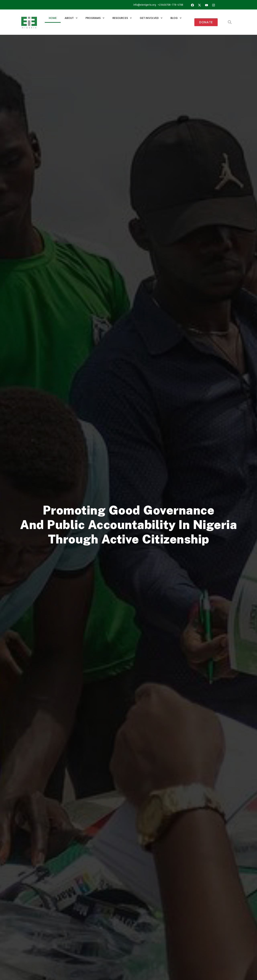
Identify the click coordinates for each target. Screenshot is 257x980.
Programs (95, 18)
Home (53, 18)
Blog (176, 18)
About (71, 18)
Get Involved (151, 18)
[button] (230, 22)
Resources (122, 18)
